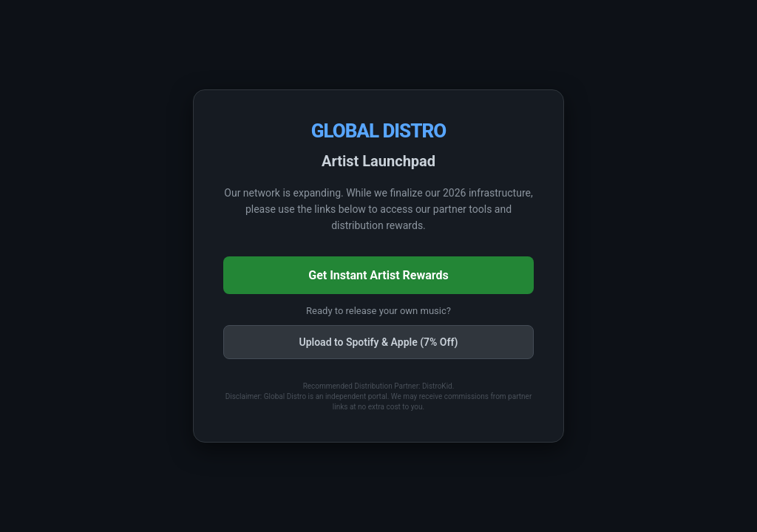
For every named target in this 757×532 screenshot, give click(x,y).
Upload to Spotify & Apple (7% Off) (378, 342)
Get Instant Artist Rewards (378, 275)
